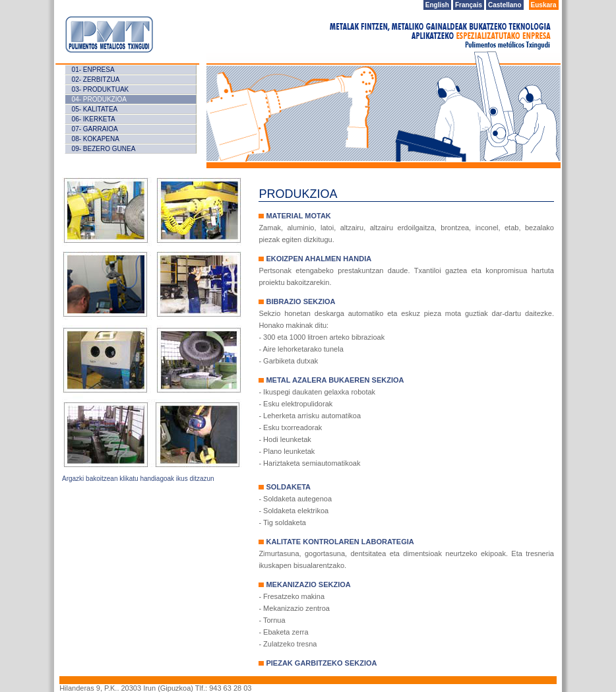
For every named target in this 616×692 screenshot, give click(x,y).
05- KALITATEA (95, 109)
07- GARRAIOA (95, 129)
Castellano (505, 5)
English (437, 5)
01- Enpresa (93, 70)
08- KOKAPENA (96, 139)
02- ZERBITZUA (96, 79)
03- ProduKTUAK (101, 89)
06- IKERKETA (94, 119)
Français (469, 5)
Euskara (544, 5)
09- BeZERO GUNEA (104, 149)
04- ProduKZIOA (99, 99)
